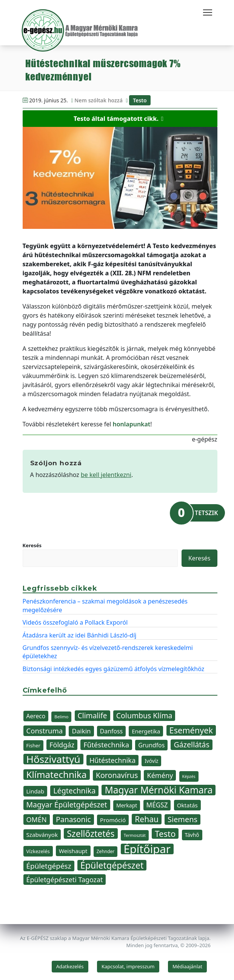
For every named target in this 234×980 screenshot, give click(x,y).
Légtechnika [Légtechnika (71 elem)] (74, 791)
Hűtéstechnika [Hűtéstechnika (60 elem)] (112, 760)
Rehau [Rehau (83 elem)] (147, 819)
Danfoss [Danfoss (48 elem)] (111, 731)
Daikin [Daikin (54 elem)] (81, 731)
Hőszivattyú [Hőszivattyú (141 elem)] (53, 759)
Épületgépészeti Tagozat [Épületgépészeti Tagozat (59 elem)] (65, 880)
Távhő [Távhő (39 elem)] (192, 835)
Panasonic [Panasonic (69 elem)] (73, 819)
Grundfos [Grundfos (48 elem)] (151, 745)
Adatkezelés (70, 966)
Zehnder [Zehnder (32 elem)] (106, 851)
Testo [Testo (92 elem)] (165, 833)
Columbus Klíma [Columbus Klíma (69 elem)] (144, 715)
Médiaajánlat (187, 966)
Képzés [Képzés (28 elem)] (189, 776)
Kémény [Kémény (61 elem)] (160, 775)
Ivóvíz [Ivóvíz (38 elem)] (151, 761)
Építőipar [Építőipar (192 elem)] (147, 849)
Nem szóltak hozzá (99, 100)
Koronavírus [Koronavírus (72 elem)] (117, 775)
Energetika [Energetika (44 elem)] (146, 731)
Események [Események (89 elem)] (191, 730)
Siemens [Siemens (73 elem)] (182, 819)
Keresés (32, 545)
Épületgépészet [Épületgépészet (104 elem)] (112, 865)
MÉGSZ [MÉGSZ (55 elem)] (157, 805)
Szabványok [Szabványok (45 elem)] (42, 835)
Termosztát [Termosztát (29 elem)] (135, 835)
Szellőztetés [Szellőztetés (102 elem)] (91, 833)
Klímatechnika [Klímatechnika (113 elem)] (57, 775)
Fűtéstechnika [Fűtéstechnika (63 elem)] (106, 745)
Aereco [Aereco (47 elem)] (36, 716)
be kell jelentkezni (106, 475)
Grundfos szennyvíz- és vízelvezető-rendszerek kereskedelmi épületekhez (108, 652)
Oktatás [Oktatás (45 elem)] (187, 805)
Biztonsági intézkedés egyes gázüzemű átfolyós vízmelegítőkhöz (114, 669)
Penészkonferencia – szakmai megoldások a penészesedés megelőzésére (105, 605)
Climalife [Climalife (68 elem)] (92, 715)
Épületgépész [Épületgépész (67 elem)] (49, 866)
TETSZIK (206, 513)
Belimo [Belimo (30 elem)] (61, 717)
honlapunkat (131, 424)
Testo (140, 100)
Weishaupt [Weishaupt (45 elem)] (73, 851)
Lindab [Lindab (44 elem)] (35, 791)
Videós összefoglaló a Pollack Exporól (75, 622)
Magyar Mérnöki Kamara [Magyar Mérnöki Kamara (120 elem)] (159, 790)
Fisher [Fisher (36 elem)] (33, 745)
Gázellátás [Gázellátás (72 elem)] (191, 745)
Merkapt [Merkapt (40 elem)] (127, 805)
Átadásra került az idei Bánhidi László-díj (80, 635)
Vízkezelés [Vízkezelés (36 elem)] (38, 851)
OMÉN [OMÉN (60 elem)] (37, 819)
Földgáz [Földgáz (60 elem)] (62, 745)
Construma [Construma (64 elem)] (45, 731)
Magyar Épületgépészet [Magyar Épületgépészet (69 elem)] (67, 805)
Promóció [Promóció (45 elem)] (113, 820)
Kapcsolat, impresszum (128, 966)
